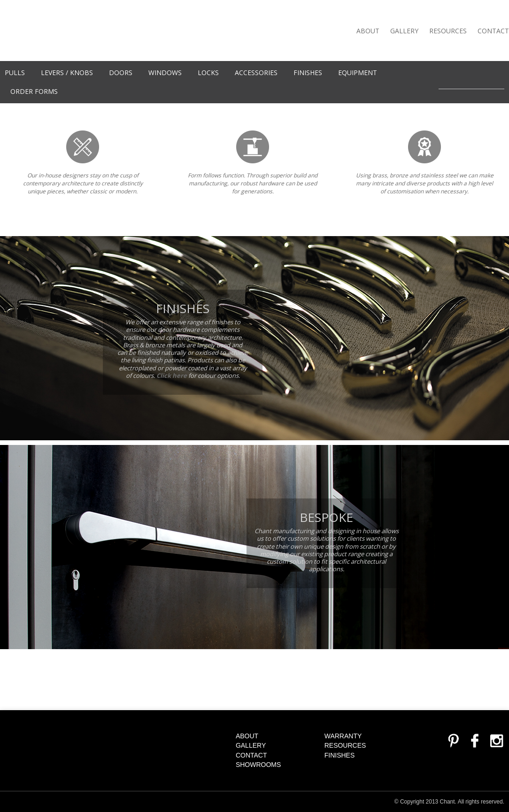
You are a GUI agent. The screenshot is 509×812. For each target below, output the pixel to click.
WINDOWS (165, 73)
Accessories (256, 73)
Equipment (358, 73)
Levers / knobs (67, 73)
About (368, 31)
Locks (208, 73)
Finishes (308, 73)
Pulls (15, 73)
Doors (121, 73)
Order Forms (34, 91)
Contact (493, 31)
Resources (448, 31)
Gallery (404, 31)
